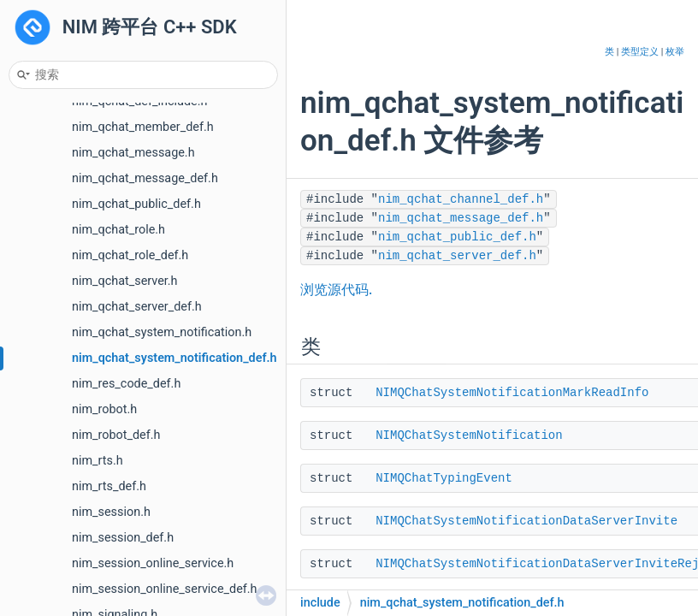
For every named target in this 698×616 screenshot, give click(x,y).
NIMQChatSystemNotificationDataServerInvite (526, 521)
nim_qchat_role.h (118, 230)
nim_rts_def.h (109, 486)
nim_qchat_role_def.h (130, 255)
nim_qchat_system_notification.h (162, 332)
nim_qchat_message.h (133, 153)
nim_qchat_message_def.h (145, 178)
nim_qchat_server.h (125, 281)
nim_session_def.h (123, 538)
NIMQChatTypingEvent (444, 478)
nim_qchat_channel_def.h (461, 199)
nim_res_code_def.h (126, 384)
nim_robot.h (104, 409)
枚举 (675, 52)
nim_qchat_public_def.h (136, 204)
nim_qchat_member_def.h (143, 127)
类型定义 (640, 52)
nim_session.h (111, 512)
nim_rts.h (98, 461)
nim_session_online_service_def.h (165, 589)
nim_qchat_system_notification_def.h (174, 358)
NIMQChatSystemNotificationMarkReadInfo (512, 393)
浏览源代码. (336, 290)
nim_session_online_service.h (153, 563)
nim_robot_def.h (116, 435)
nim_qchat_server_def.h (137, 307)
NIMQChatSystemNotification (469, 435)
